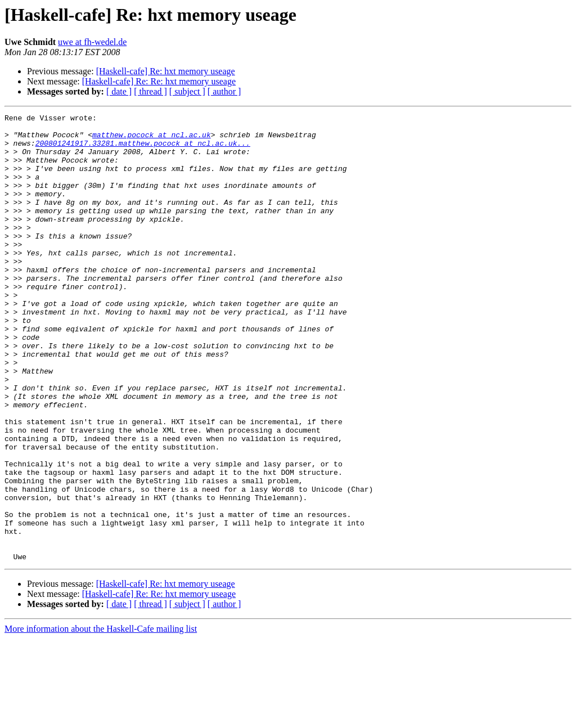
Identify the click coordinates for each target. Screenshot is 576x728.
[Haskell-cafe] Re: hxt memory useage (166, 71)
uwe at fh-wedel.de (92, 42)
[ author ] (224, 91)
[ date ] (119, 91)
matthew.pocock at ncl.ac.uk (152, 140)
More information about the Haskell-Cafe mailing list (101, 718)
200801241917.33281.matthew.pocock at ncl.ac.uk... (143, 150)
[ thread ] (150, 91)
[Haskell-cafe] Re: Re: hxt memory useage (159, 81)
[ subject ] (187, 91)
